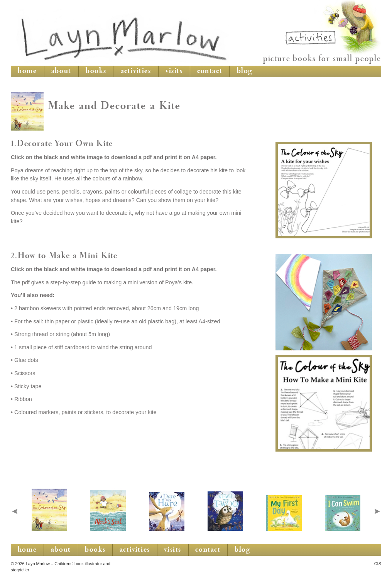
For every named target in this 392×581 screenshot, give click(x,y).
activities (136, 71)
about (61, 71)
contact (210, 71)
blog (245, 71)
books (96, 71)
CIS (378, 564)
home (27, 71)
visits (174, 71)
